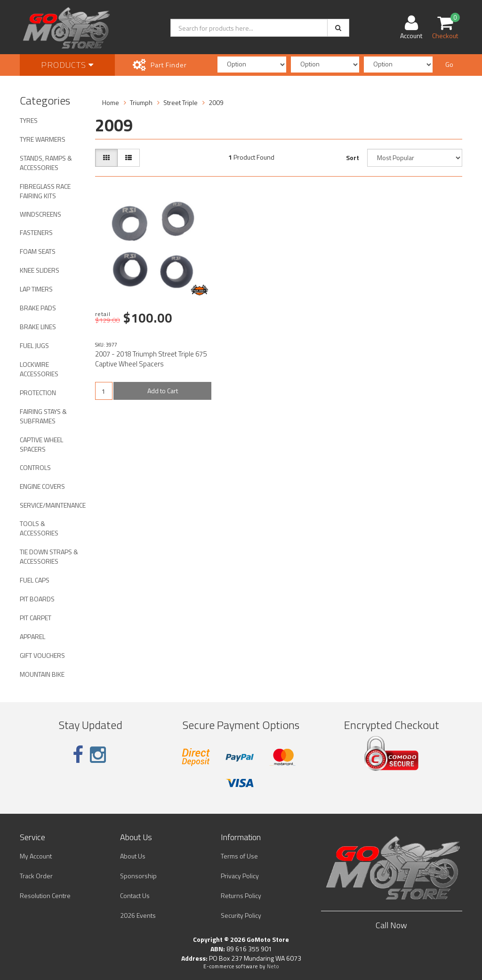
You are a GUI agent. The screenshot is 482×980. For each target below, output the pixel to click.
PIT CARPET (36, 618)
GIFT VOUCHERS (42, 655)
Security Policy (241, 915)
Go (449, 64)
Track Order (36, 876)
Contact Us (135, 895)
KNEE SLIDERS (40, 270)
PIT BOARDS (37, 599)
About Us (133, 856)
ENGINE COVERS (42, 486)
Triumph (141, 102)
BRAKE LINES (38, 327)
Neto (273, 966)
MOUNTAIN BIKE (42, 674)
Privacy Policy (240, 876)
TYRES (29, 120)
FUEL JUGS (34, 345)
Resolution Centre (45, 895)
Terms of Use (239, 856)
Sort (353, 158)
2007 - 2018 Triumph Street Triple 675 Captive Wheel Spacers (151, 359)
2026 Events (138, 915)
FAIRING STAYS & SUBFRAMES (43, 416)
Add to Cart (163, 391)
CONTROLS (35, 467)
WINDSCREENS (40, 214)
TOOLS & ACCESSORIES (39, 528)
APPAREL (32, 636)
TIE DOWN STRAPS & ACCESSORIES (49, 556)
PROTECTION (38, 393)
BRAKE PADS (38, 308)
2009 (216, 102)
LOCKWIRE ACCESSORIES (39, 369)
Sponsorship (138, 876)
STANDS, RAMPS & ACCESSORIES (46, 163)
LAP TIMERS (36, 289)
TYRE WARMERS (43, 139)
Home (111, 102)
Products (67, 65)
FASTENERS (36, 232)
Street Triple (181, 102)
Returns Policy (241, 895)
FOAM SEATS (38, 251)
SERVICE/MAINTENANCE (53, 505)
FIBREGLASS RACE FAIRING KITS (45, 191)
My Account (36, 856)
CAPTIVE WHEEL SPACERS (41, 444)
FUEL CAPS (35, 580)
